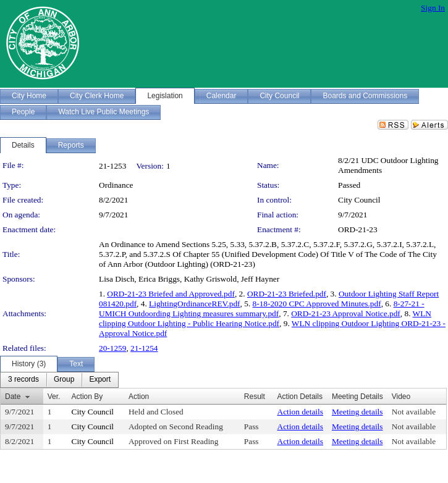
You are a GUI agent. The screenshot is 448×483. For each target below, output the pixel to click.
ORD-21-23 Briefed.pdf (287, 294)
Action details (300, 412)
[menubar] (59, 380)
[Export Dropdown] (100, 380)
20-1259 (112, 348)
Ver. (54, 397)
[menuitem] (23, 380)
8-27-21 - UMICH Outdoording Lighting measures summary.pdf (262, 309)
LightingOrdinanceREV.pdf (194, 304)
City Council (359, 200)
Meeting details (357, 412)
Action (139, 397)
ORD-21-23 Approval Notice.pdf (346, 313)
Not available (414, 412)
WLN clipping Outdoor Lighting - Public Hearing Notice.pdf (265, 318)
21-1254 (144, 348)
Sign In (433, 8)
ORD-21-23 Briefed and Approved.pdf (171, 294)
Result (255, 397)
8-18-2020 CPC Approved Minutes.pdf (317, 304)
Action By (87, 397)
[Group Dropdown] (64, 380)
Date (13, 397)
